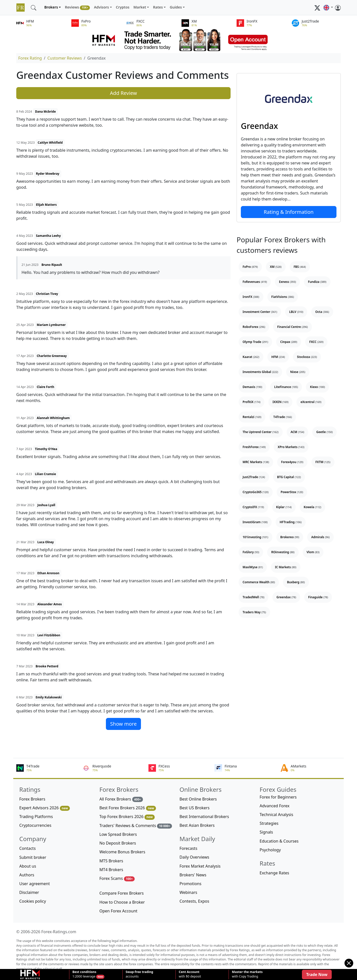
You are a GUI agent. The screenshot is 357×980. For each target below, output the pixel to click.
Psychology (270, 850)
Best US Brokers (195, 808)
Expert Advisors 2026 (45, 808)
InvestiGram (255, 522)
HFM (278, 357)
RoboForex (254, 327)
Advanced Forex (275, 806)
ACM (298, 432)
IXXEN (280, 402)
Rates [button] (158, 7)
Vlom (313, 552)
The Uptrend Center (261, 432)
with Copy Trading (247, 974)
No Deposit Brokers (118, 843)
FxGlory (251, 552)
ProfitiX (251, 402)
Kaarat (251, 357)
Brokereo (290, 537)
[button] (328, 8)
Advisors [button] (101, 7)
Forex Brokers (32, 799)
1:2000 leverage (84, 974)
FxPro (250, 267)
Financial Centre (292, 327)
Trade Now (317, 974)
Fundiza (317, 282)
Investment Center (260, 312)
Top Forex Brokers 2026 (127, 817)
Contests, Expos (194, 901)
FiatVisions (283, 297)
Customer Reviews (65, 58)
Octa (322, 312)
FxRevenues (255, 282)
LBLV (296, 312)
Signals (266, 832)
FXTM (323, 462)
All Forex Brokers (121, 799)
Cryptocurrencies (35, 825)
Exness (287, 282)
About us (28, 866)
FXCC (316, 342)
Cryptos (123, 7)
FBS (300, 267)
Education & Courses (279, 841)
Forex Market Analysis (200, 866)
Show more (123, 724)
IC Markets (286, 567)
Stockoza (307, 357)
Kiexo (317, 387)
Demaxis (252, 387)
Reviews (77, 7)
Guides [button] (176, 7)
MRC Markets (256, 462)
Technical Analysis (276, 815)
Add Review (123, 93)
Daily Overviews (194, 857)
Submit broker (33, 857)
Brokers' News (193, 875)
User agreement (35, 884)
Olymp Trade (255, 342)
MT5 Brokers (111, 861)
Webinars (188, 892)
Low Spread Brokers (118, 834)
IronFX (251, 297)
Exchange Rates (274, 873)
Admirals (320, 537)
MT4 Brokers (111, 870)
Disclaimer (29, 892)
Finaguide (318, 597)
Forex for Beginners (278, 797)
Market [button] (140, 7)
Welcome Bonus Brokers (122, 852)
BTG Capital (289, 477)
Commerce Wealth (259, 582)
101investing (255, 537)
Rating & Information (289, 212)
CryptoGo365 (256, 492)
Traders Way (254, 612)
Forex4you (292, 462)
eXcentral (311, 402)
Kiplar (284, 507)
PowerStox (292, 492)
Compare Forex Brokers (122, 893)
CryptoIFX (253, 507)
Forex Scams (117, 878)
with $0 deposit (190, 974)
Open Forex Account (118, 911)
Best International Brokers (204, 817)
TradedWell (253, 597)
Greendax (259, 126)
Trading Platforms (36, 817)
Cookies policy (33, 901)
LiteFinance (286, 387)
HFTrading (291, 522)
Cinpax (289, 342)
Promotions (190, 884)
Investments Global (260, 372)
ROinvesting (283, 552)
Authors (27, 875)
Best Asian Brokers (197, 825)
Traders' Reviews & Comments (136, 826)
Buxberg (296, 582)
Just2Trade (254, 477)
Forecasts (188, 848)
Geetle (324, 432)
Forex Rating (30, 58)
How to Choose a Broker (122, 902)
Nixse (298, 372)
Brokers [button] (51, 7)
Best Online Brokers (198, 799)
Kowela (312, 507)
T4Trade (283, 417)
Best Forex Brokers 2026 (128, 808)
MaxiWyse (253, 567)
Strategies (269, 823)
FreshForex (254, 447)
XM (276, 267)
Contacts (28, 848)
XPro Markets (291, 447)
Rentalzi (252, 417)
